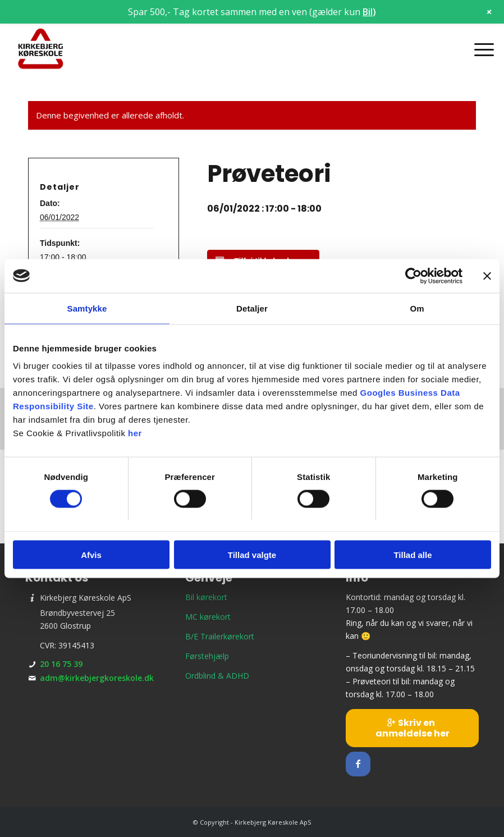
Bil (368, 12)
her (135, 433)
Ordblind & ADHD (217, 676)
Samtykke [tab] (87, 308)
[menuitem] (478, 49)
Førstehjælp (207, 656)
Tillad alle (413, 555)
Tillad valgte (252, 555)
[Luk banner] (487, 276)
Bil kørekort (206, 597)
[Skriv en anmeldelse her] (412, 728)
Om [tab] (417, 308)
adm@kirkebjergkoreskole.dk (97, 678)
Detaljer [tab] (252, 308)
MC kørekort (208, 617)
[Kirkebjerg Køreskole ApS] (41, 49)
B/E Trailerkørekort (220, 636)
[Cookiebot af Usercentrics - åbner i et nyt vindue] (413, 276)
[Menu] (478, 49)
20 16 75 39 (61, 664)
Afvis (91, 555)
